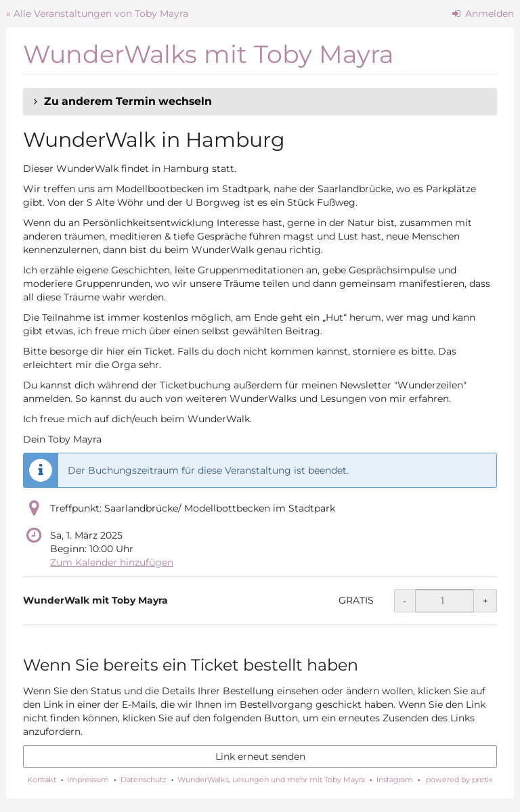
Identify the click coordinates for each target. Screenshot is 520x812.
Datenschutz (144, 780)
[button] (260, 101)
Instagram (395, 780)
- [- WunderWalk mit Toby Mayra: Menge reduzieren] (405, 601)
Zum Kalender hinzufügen (112, 562)
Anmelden (483, 14)
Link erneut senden (260, 757)
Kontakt (42, 780)
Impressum (88, 780)
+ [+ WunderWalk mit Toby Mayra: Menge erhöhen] (485, 601)
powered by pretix (459, 780)
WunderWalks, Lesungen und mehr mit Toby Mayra (271, 780)
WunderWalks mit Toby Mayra (208, 54)
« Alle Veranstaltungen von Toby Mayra (97, 14)
